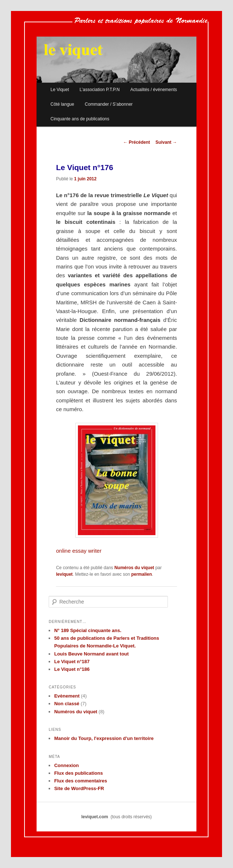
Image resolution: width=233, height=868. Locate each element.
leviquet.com (95, 817)
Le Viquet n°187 (72, 662)
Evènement (67, 696)
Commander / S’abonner (109, 104)
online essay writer (79, 551)
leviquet (64, 574)
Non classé (67, 704)
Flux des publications (78, 773)
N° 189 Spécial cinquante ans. (88, 630)
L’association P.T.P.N (100, 90)
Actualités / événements (153, 90)
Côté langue (62, 104)
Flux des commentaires (81, 781)
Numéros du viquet (134, 568)
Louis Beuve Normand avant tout (91, 654)
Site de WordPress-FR (79, 788)
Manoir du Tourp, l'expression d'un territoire (104, 738)
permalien (142, 574)
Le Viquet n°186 (72, 669)
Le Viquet (60, 90)
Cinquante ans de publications (80, 119)
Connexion (66, 765)
